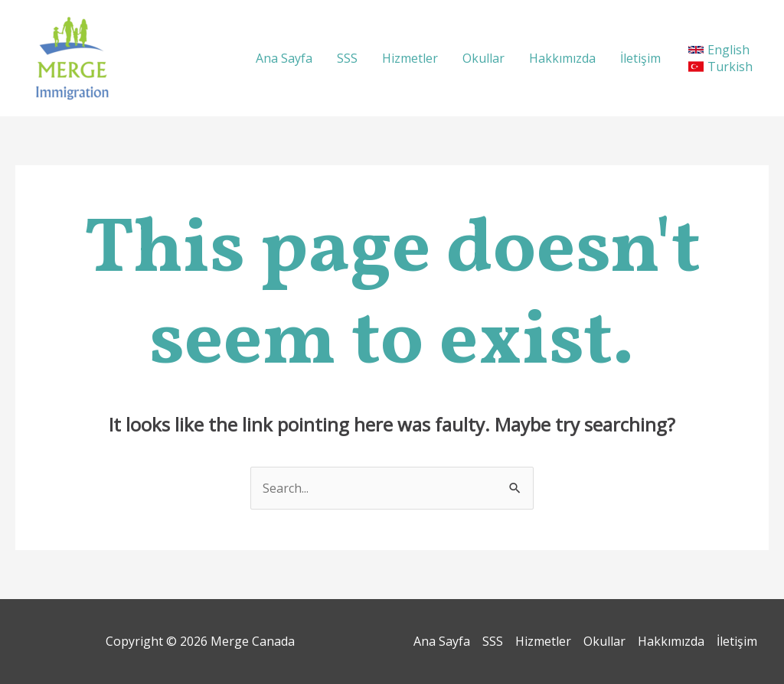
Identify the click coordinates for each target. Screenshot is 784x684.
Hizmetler (410, 58)
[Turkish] (723, 67)
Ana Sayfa (284, 58)
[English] (719, 50)
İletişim (640, 58)
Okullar (483, 58)
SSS (347, 58)
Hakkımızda (562, 58)
